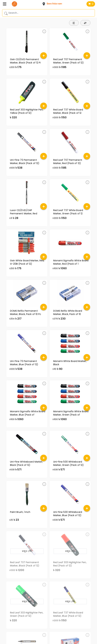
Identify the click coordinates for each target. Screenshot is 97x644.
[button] (53, 4)
